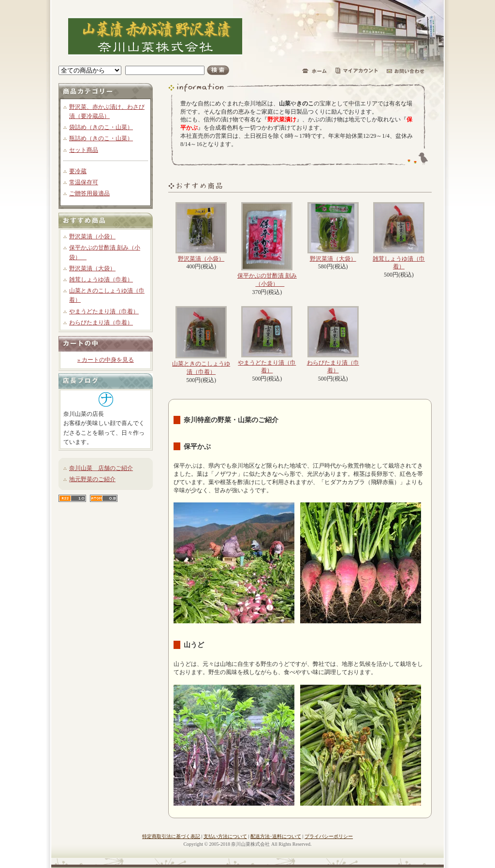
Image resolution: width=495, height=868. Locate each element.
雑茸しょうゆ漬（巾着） (101, 280)
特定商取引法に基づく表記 (171, 836)
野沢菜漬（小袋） (92, 236)
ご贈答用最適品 (89, 193)
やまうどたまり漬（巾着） (104, 311)
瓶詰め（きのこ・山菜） (101, 138)
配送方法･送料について (276, 836)
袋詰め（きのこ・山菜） (101, 127)
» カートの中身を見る (106, 360)
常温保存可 (84, 182)
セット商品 (84, 150)
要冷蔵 (78, 171)
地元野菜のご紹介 (92, 479)
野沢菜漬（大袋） (92, 268)
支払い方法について (225, 836)
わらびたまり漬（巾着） (101, 323)
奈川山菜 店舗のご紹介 (101, 468)
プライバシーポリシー (329, 836)
